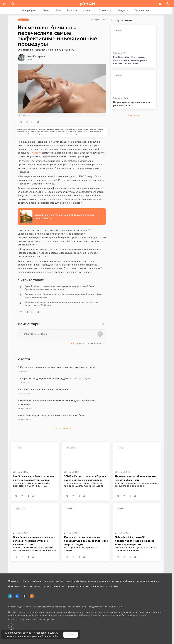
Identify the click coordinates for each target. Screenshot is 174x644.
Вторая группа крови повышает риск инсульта (132, 104)
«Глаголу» (35, 153)
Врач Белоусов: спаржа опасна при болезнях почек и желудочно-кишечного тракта (34, 541)
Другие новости (62, 428)
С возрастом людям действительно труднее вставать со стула (54, 379)
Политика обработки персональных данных (88, 581)
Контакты (49, 581)
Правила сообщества (53, 586)
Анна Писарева (36, 56)
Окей (71, 635)
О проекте (13, 581)
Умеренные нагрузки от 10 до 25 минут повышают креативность (64, 216)
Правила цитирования (78, 586)
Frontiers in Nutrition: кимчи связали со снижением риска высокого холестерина (130, 60)
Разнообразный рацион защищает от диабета (44, 390)
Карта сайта (112, 586)
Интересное (98, 586)
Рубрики (25, 581)
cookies (27, 633)
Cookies (59, 581)
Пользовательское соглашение (24, 586)
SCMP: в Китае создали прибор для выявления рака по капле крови (85, 478)
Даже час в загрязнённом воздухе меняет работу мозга (135, 478)
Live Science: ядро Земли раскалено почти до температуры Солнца (34, 478)
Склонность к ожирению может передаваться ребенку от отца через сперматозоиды (86, 541)
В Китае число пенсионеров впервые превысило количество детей (57, 367)
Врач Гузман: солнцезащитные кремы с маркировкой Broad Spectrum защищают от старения (60, 288)
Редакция (37, 581)
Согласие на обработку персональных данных (135, 581)
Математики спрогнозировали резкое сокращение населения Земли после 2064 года (61, 304)
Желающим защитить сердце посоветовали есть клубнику (52, 415)
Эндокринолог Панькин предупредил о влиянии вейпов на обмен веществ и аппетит (64, 296)
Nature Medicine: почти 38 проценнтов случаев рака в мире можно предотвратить (135, 541)
